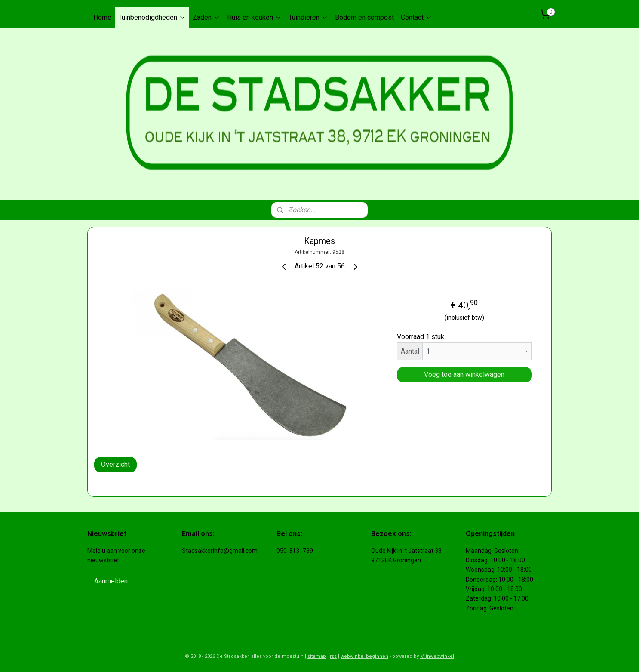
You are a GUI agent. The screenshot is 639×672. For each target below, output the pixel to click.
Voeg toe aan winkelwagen (464, 375)
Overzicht (115, 464)
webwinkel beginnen (364, 656)
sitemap (317, 656)
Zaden (206, 17)
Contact (416, 17)
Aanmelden (111, 581)
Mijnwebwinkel (437, 656)
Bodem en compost (364, 17)
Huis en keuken (254, 17)
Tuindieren (308, 17)
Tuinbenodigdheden (152, 17)
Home (102, 17)
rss (333, 656)
